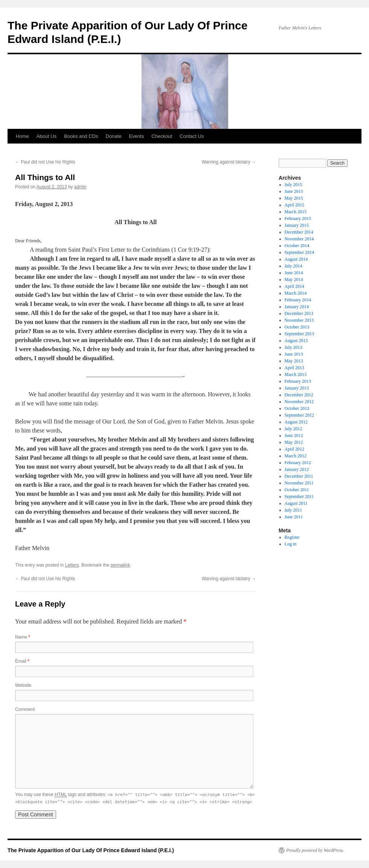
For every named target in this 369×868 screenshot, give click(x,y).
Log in (291, 544)
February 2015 (298, 219)
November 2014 (299, 239)
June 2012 (294, 436)
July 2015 (294, 185)
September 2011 (299, 497)
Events (136, 136)
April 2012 (294, 449)
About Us (47, 136)
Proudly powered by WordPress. (315, 850)
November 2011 (299, 483)
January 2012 (297, 469)
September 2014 (299, 252)
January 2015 (297, 225)
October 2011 (297, 490)
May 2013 (294, 361)
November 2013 (299, 320)
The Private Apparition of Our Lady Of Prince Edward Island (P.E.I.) (91, 850)
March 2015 (296, 212)
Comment (25, 709)
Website (23, 685)
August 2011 (296, 503)
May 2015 (294, 198)
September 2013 (299, 334)
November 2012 (299, 402)
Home (22, 136)
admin (80, 187)
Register (292, 537)
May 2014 (294, 280)
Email (22, 661)
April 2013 (294, 368)
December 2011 (299, 476)
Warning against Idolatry (229, 162)
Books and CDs (81, 136)
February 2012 (298, 463)
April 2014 (294, 286)
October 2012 (297, 408)
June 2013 (294, 354)
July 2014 (294, 266)
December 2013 (299, 313)
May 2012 (294, 442)
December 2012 (299, 395)
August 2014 (296, 259)
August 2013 (296, 341)
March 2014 (296, 293)
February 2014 (298, 300)
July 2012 (294, 429)
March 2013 (296, 374)
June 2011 (294, 517)
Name (23, 637)
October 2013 (297, 327)
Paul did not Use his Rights (45, 162)
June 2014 (294, 273)
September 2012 (299, 415)
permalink (120, 565)
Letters (72, 565)
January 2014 (297, 307)
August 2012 (296, 422)
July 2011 (294, 510)
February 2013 (298, 381)
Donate (114, 136)
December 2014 (299, 232)
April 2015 (294, 205)
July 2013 (294, 347)
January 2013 (297, 388)
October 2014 (297, 246)
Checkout (162, 136)
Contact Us (192, 136)
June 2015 (294, 191)
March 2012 (296, 456)
